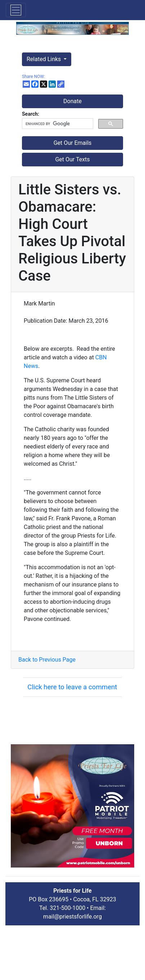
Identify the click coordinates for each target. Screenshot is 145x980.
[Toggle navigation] (16, 10)
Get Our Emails (73, 143)
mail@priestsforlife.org (72, 917)
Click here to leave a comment (72, 687)
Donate (72, 101)
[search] (57, 124)
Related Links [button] (44, 59)
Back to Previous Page (47, 660)
